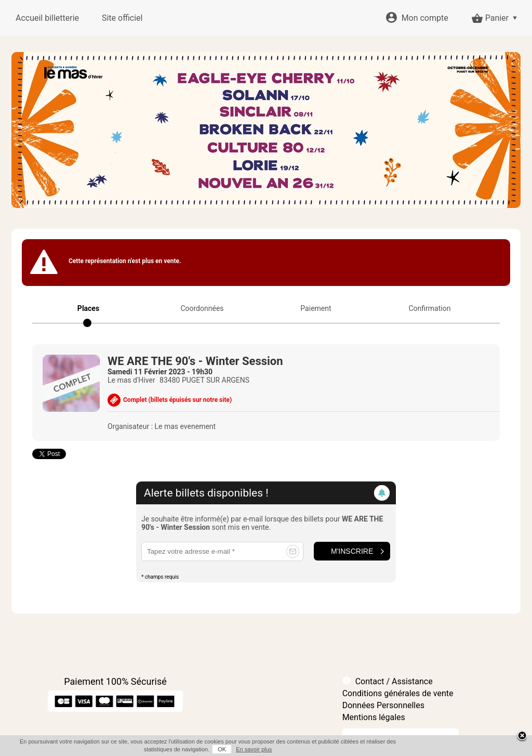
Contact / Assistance (394, 681)
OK (222, 749)
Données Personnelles (383, 705)
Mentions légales (374, 717)
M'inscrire (352, 551)
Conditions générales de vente (398, 693)
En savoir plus (254, 749)
